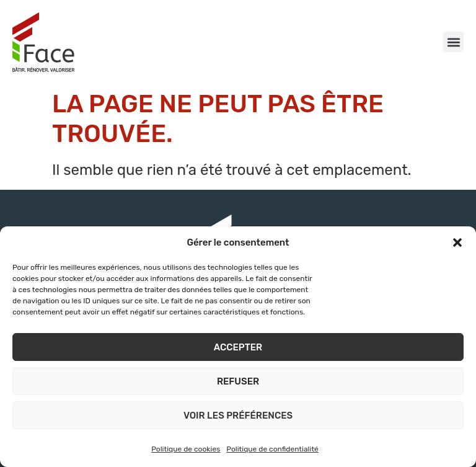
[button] (457, 242)
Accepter (238, 347)
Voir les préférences (238, 416)
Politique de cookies (186, 449)
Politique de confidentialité (272, 449)
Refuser (238, 381)
